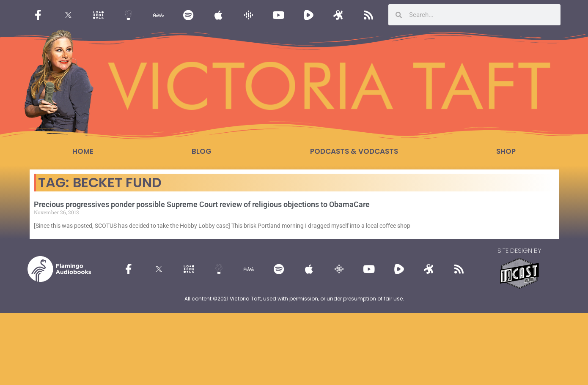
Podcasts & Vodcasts (354, 151)
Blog (202, 151)
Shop (506, 151)
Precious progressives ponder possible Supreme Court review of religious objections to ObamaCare (202, 204)
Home (83, 151)
